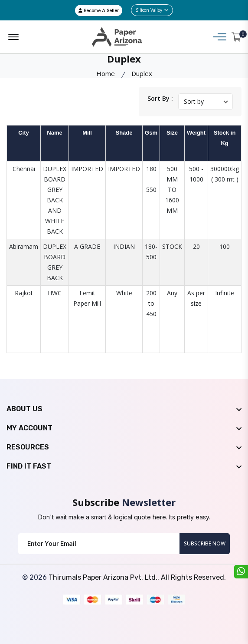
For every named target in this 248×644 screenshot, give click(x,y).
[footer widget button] (124, 409)
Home (106, 73)
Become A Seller (99, 10)
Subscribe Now (205, 543)
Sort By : (160, 98)
